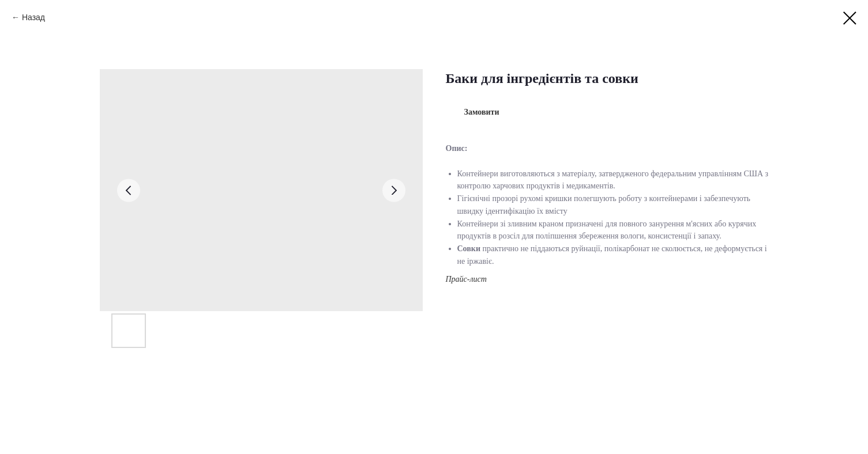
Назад (33, 17)
